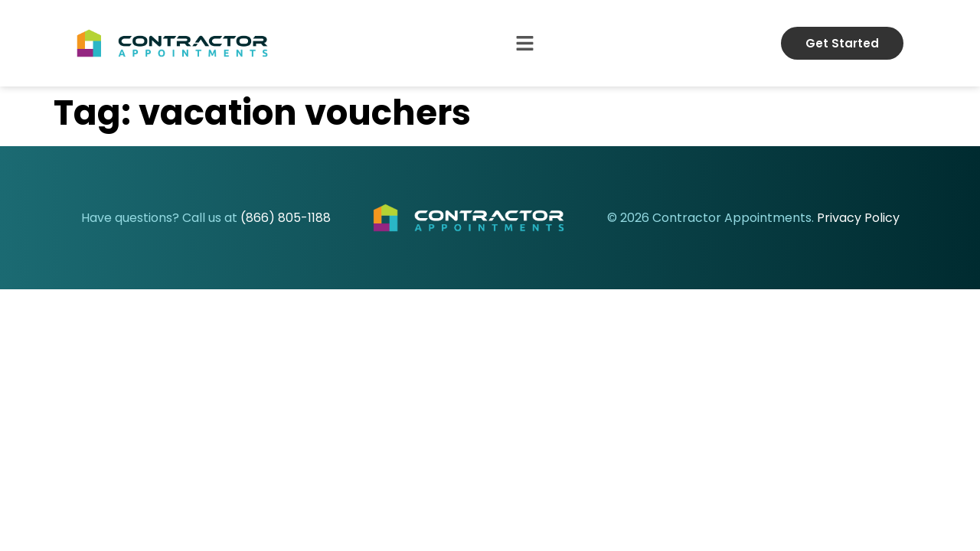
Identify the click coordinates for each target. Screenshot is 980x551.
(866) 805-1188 (286, 218)
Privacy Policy (858, 218)
